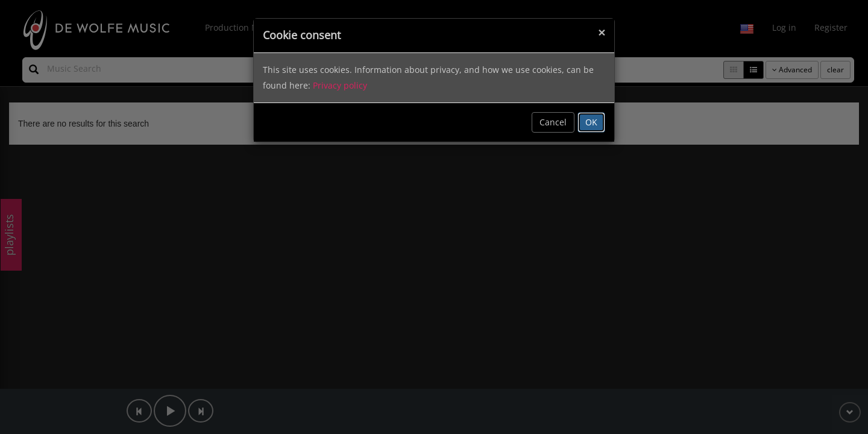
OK (591, 122)
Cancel (553, 122)
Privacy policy (340, 85)
